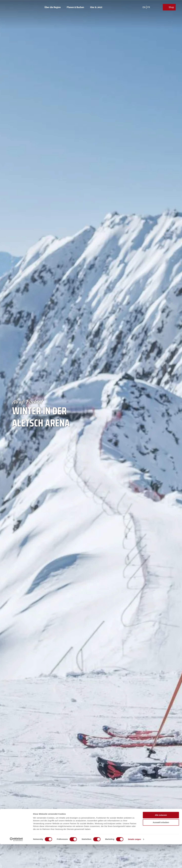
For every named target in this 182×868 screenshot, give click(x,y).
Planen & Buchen (75, 7)
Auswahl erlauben (161, 846)
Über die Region (53, 7)
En (144, 7)
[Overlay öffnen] (155, 7)
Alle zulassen (161, 839)
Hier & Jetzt (96, 7)
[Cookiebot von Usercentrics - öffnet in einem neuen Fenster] (16, 863)
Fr (149, 7)
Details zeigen (134, 863)
